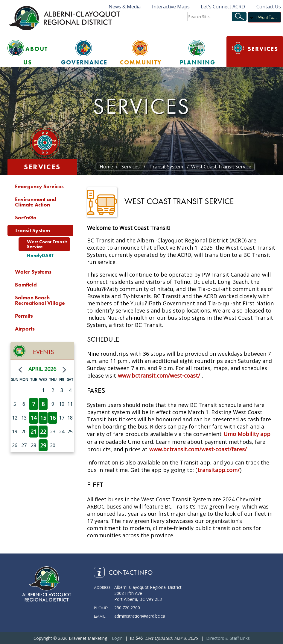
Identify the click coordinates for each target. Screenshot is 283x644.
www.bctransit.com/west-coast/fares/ (198, 449)
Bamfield (26, 285)
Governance (84, 62)
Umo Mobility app (247, 434)
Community (141, 62)
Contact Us (269, 7)
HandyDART (40, 255)
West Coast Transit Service (47, 244)
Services (263, 49)
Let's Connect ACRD (223, 7)
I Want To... (266, 17)
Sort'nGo (26, 217)
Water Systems (33, 272)
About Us (36, 56)
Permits (24, 316)
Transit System (32, 230)
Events (43, 352)
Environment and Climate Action (36, 202)
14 (34, 418)
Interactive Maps (171, 7)
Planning (198, 62)
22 (43, 432)
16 (53, 418)
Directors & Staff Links (228, 638)
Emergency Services (39, 186)
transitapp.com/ (219, 470)
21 (34, 432)
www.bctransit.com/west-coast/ (159, 375)
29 (43, 445)
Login (117, 638)
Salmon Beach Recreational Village (40, 300)
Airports (25, 329)
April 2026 (42, 369)
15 (43, 418)
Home (106, 167)
